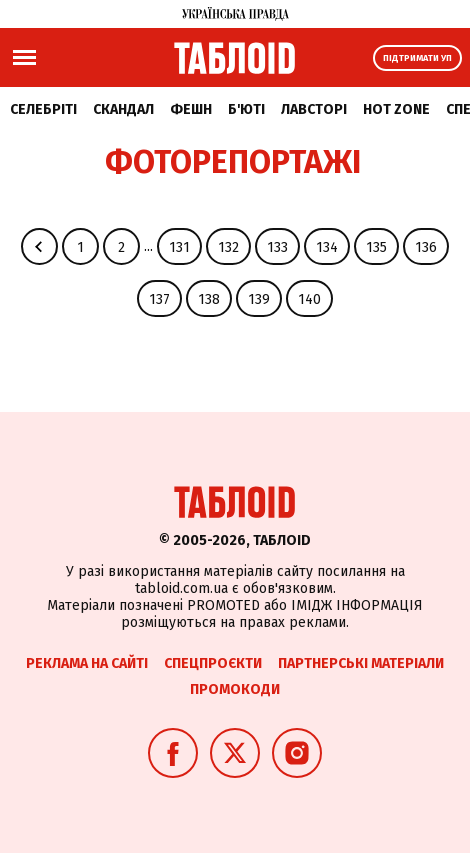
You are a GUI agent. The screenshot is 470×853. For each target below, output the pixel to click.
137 (159, 299)
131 (179, 247)
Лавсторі (314, 109)
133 (277, 247)
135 (376, 247)
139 (259, 299)
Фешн (191, 109)
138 (209, 299)
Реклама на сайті (87, 663)
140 (309, 299)
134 (327, 247)
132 (228, 247)
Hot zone (396, 109)
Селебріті (43, 109)
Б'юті (246, 109)
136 (426, 247)
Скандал (123, 109)
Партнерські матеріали (361, 663)
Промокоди (235, 689)
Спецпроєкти (213, 663)
